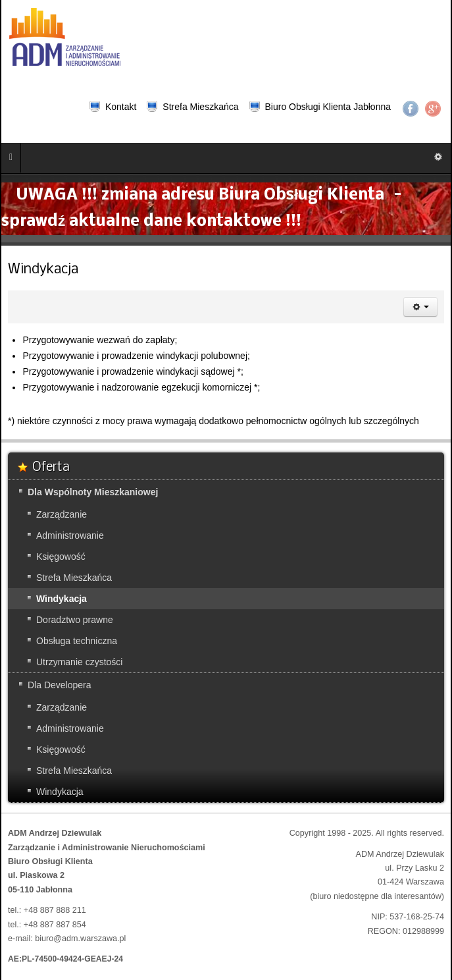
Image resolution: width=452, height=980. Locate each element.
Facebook (411, 109)
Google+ (433, 109)
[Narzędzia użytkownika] (420, 307)
